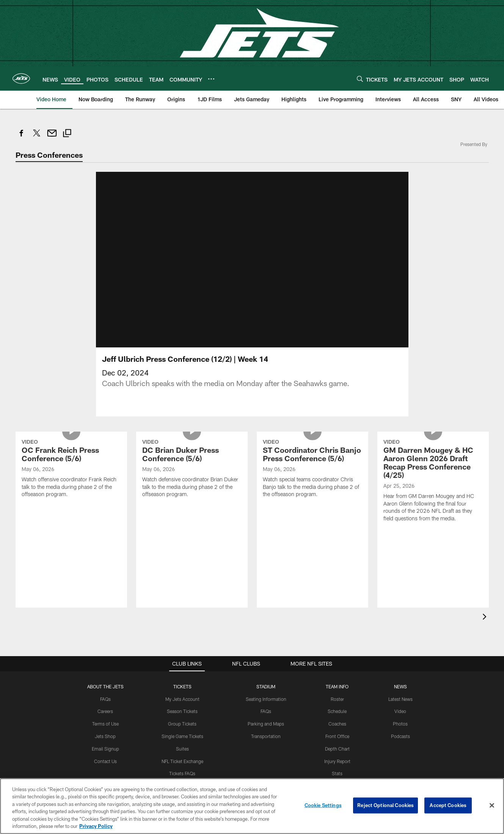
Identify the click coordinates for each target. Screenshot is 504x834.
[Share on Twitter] (37, 137)
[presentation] (486, 618)
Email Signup (105, 749)
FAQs (105, 699)
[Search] (360, 79)
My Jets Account (182, 699)
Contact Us (105, 761)
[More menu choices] (211, 79)
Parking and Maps (266, 724)
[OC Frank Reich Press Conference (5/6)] (71, 469)
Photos (400, 724)
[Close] (492, 806)
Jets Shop (105, 736)
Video (400, 711)
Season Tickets (182, 711)
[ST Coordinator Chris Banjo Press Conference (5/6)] (312, 469)
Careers (105, 711)
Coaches (337, 724)
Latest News (400, 699)
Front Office (337, 736)
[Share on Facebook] (22, 137)
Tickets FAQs (182, 773)
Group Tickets (182, 724)
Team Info (337, 686)
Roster (337, 699)
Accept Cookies (448, 805)
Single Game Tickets (182, 736)
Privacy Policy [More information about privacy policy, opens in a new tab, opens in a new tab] (96, 826)
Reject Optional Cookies (385, 805)
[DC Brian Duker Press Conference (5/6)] (192, 469)
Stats (337, 773)
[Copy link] (67, 134)
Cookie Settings (323, 805)
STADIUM (266, 686)
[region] (252, 806)
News (400, 686)
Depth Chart (337, 749)
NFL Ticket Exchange (182, 761)
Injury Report (337, 761)
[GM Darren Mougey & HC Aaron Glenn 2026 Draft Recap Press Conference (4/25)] (433, 481)
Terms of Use (105, 724)
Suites (182, 749)
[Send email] (52, 137)
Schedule (337, 711)
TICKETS (182, 686)
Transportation (266, 736)
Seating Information (266, 699)
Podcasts (400, 736)
